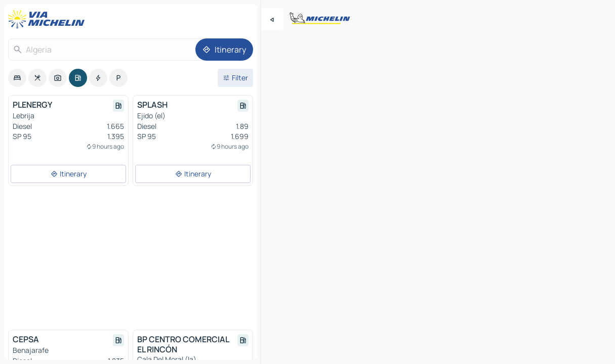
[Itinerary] (224, 50)
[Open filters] (235, 78)
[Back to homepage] (49, 19)
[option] (17, 78)
